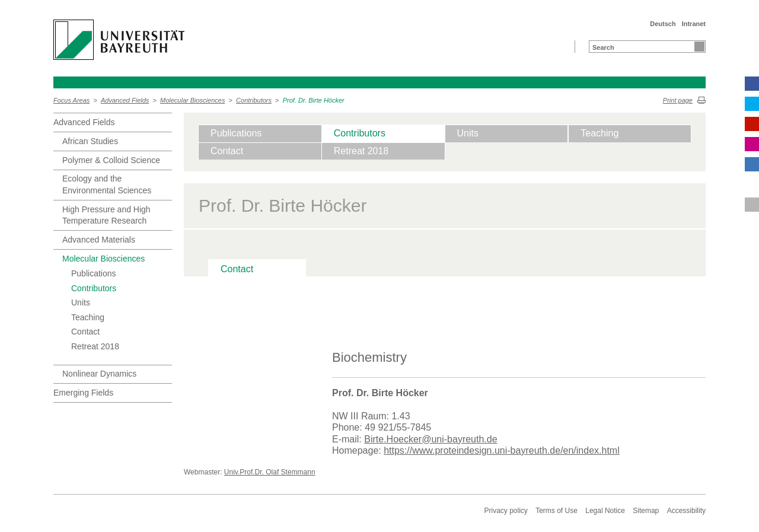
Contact (85, 332)
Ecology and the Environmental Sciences (107, 184)
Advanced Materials (99, 240)
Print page (678, 100)
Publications (94, 273)
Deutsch (663, 24)
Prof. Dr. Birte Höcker (314, 100)
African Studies (90, 141)
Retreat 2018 (95, 346)
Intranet (694, 24)
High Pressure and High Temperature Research (106, 215)
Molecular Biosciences (192, 100)
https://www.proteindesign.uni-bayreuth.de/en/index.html (502, 450)
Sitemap (646, 511)
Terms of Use (557, 511)
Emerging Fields (83, 393)
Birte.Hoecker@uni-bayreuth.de (430, 439)
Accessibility (686, 511)
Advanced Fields (125, 100)
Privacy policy (506, 511)
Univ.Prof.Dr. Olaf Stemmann (270, 472)
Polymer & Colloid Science (111, 160)
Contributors (254, 100)
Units (81, 302)
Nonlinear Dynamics (99, 374)
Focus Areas (71, 100)
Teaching (88, 317)
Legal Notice (605, 511)
